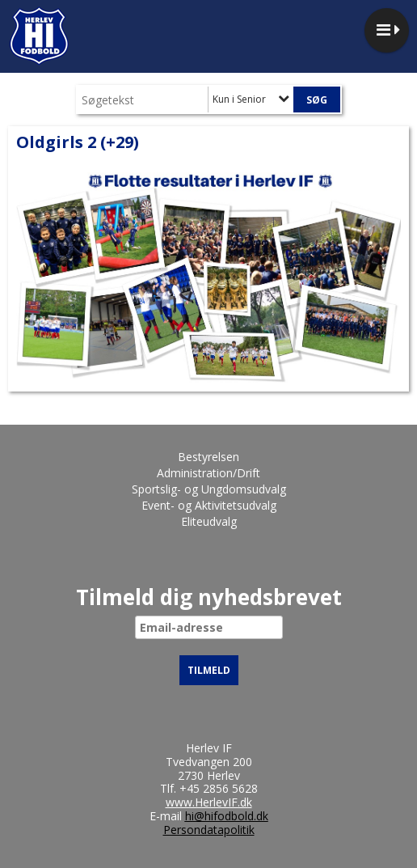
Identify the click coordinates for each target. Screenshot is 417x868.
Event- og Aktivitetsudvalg (209, 505)
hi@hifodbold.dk (227, 816)
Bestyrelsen (208, 457)
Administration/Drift (208, 473)
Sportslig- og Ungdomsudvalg (209, 489)
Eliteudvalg (209, 521)
